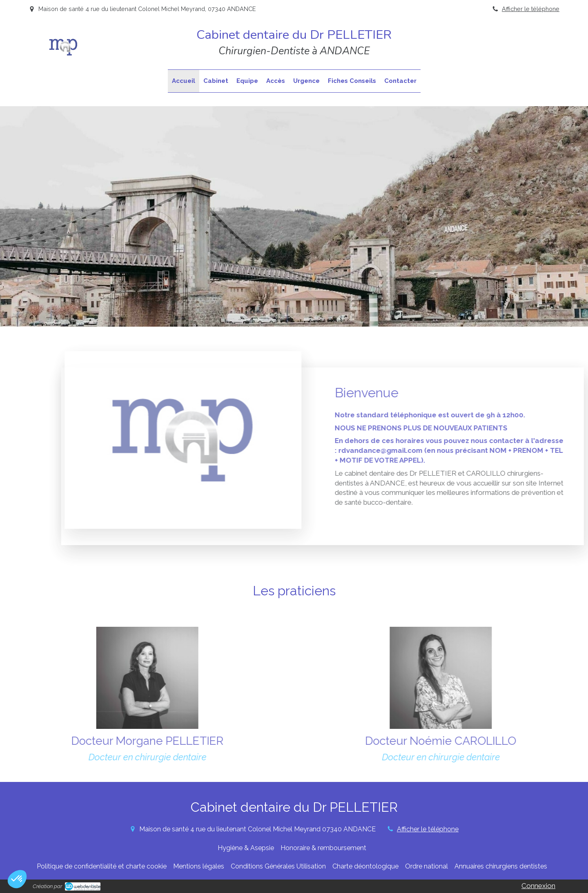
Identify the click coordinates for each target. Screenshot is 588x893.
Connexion (538, 886)
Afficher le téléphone (531, 9)
